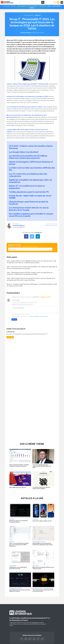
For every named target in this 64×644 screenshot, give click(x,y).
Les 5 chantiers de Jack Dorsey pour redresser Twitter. (25, 107)
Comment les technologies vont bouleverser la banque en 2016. (27, 96)
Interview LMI (56, 6)
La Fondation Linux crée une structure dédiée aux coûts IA (20, 590)
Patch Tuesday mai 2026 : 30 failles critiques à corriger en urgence (19, 465)
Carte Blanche (22, 6)
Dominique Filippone (19, 225)
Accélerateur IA (32, 6)
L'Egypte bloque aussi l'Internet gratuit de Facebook (29, 203)
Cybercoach (42, 6)
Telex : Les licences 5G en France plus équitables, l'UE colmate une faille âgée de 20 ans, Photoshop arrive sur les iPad (32, 268)
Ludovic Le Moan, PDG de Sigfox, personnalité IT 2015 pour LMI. (27, 84)
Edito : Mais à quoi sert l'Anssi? (18, 487)
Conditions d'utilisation (44, 316)
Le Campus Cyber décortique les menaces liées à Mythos (41, 488)
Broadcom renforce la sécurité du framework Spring (18, 521)
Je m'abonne (10, 337)
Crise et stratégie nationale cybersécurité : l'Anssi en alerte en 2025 (42, 466)
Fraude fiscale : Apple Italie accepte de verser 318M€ (30, 197)
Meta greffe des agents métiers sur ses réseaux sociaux (43, 568)
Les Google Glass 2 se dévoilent (24, 152)
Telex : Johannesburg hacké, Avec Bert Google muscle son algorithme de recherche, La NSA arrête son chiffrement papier (30, 273)
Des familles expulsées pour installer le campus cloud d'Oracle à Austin (31, 215)
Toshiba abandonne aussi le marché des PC (29, 192)
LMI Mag (32, 8)
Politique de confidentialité (34, 316)
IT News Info (35, 623)
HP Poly (14, 6)
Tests (49, 6)
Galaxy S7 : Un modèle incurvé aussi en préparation (27, 187)
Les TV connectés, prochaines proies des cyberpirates (28, 175)
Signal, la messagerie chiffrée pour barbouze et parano (31, 163)
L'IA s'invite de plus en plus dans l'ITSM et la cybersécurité (43, 590)
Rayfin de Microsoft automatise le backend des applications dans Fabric (43, 544)
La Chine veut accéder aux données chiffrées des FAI (32, 169)
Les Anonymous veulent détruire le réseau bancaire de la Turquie (29, 209)
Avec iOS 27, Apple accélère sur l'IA (42, 521)
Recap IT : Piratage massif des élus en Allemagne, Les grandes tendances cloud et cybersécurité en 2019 (32, 285)
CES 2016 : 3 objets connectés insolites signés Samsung (31, 147)
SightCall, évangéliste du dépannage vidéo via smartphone (30, 181)
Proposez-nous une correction (51, 225)
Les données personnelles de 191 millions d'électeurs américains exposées (28, 157)
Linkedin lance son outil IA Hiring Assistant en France (18, 568)
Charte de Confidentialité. (27, 305)
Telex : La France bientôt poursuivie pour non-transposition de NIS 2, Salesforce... (19, 545)
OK (54, 249)
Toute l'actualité (28, 15)
